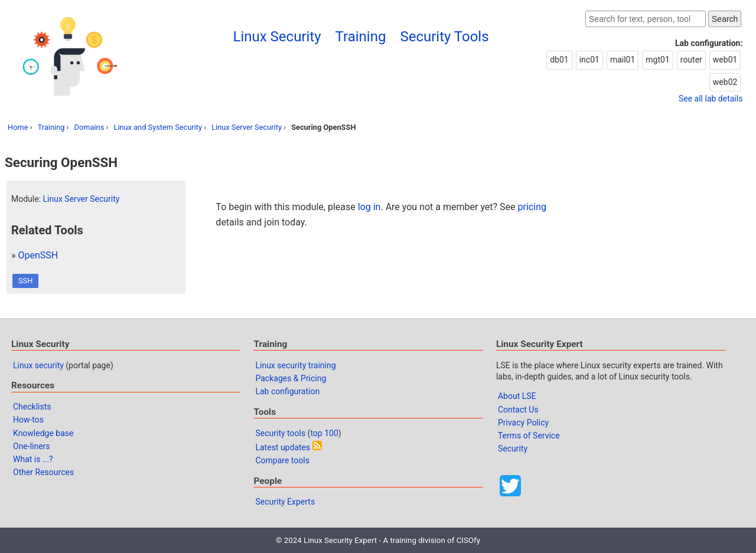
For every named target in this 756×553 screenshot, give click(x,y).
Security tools (280, 433)
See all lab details (711, 99)
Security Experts (285, 502)
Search (725, 19)
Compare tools (282, 460)
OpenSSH (38, 255)
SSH (25, 281)
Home (18, 127)
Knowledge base (43, 433)
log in (369, 207)
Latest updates (283, 447)
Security (513, 449)
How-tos (28, 420)
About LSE (517, 396)
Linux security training (295, 365)
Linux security (38, 365)
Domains (89, 127)
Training (361, 37)
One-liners (32, 446)
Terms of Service (529, 436)
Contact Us (518, 410)
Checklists (32, 407)
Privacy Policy (523, 423)
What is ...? (33, 459)
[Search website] (646, 19)
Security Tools (444, 37)
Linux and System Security (158, 127)
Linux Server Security (247, 127)
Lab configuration (287, 391)
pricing (532, 207)
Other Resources (43, 472)
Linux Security (277, 37)
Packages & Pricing (291, 378)
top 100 (324, 433)
